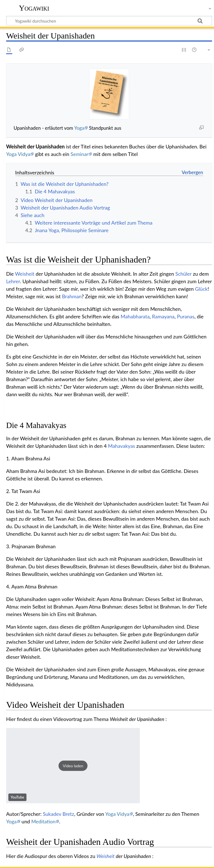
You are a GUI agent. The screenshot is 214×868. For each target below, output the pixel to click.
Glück (201, 289)
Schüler (183, 274)
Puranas (186, 316)
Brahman (72, 296)
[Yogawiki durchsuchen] (109, 21)
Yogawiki (34, 8)
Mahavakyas (121, 446)
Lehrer (13, 281)
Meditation (43, 821)
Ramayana (163, 316)
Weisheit (25, 274)
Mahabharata (135, 316)
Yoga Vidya (18, 154)
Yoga (79, 128)
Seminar (79, 154)
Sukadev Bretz (59, 814)
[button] (73, 766)
